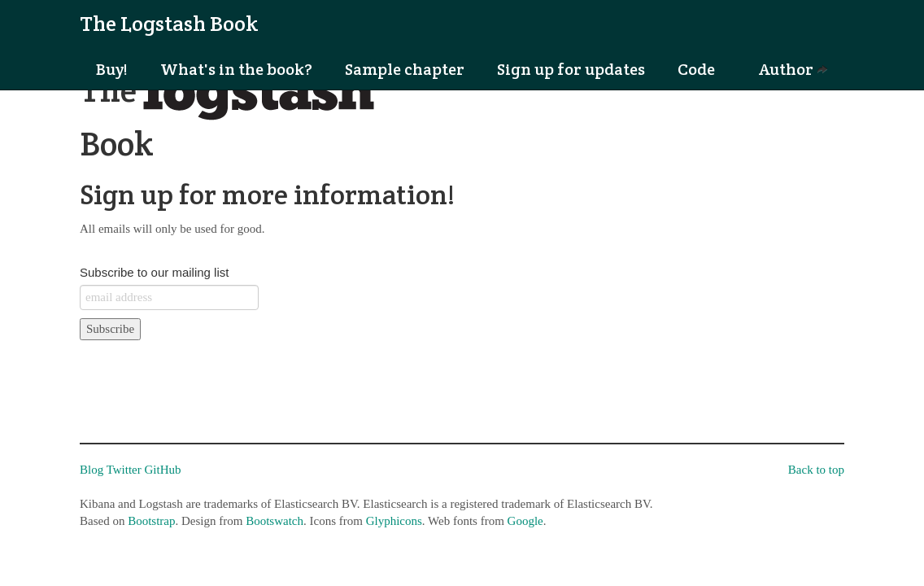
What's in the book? (236, 69)
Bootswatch (275, 521)
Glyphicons (394, 521)
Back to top (816, 470)
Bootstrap (151, 521)
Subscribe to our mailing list (154, 272)
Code (696, 69)
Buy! (112, 69)
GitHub (163, 470)
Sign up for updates (571, 69)
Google (525, 521)
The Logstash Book (169, 23)
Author (793, 69)
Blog (92, 470)
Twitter (124, 470)
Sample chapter (405, 69)
